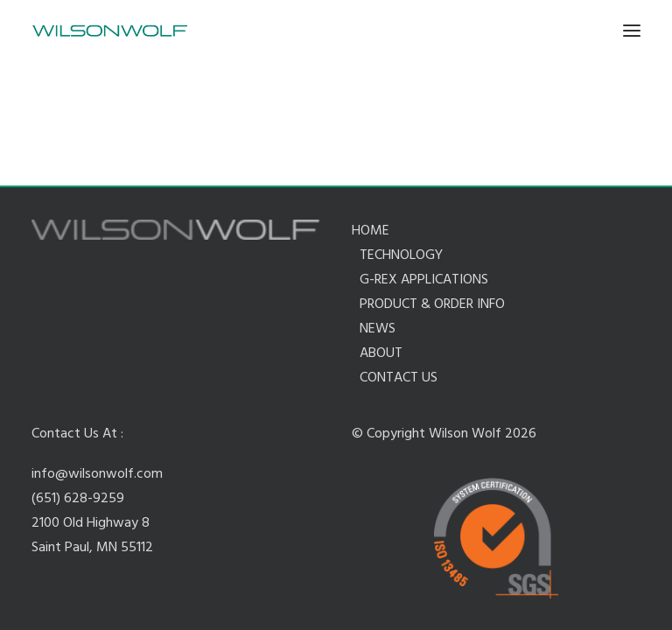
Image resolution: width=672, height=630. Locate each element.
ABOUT (381, 353)
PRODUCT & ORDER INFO (432, 304)
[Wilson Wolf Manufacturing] (110, 31)
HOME (371, 231)
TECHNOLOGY (401, 255)
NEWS (378, 329)
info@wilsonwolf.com (97, 474)
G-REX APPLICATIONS (424, 280)
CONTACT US (399, 378)
